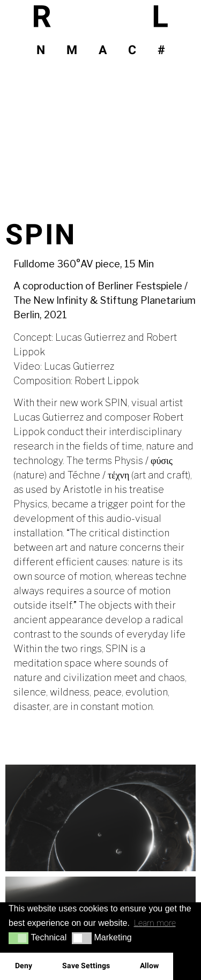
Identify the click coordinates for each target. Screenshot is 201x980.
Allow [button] (149, 966)
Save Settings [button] (86, 966)
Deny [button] (24, 966)
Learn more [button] (155, 923)
